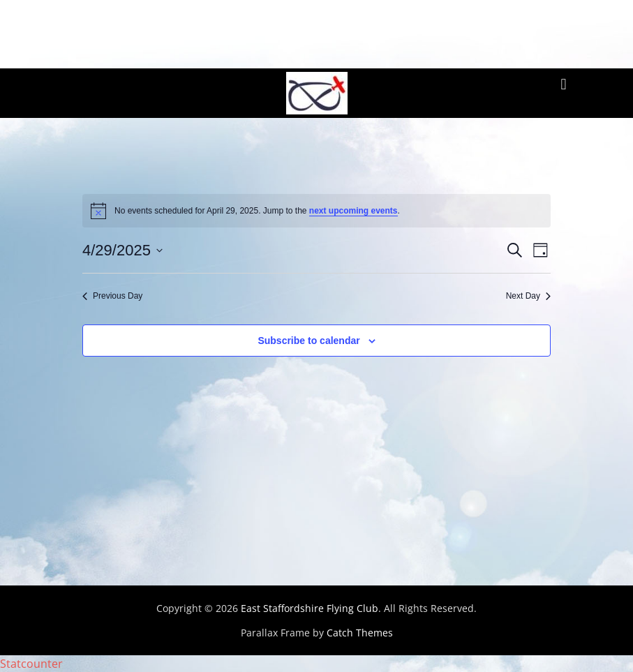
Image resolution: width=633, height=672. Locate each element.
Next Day (528, 296)
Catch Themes (360, 633)
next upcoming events (353, 211)
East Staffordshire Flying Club (310, 608)
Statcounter (31, 664)
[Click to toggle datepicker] (122, 250)
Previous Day (112, 296)
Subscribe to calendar (308, 341)
